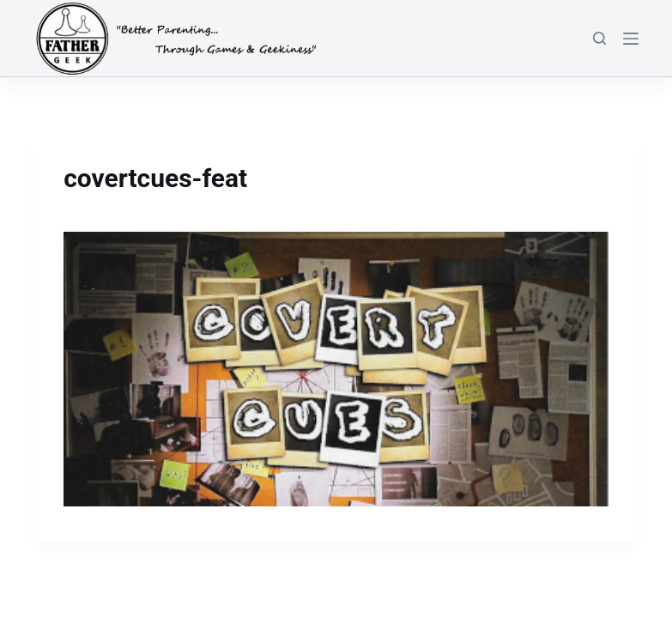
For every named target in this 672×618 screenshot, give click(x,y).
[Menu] (631, 39)
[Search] (599, 38)
